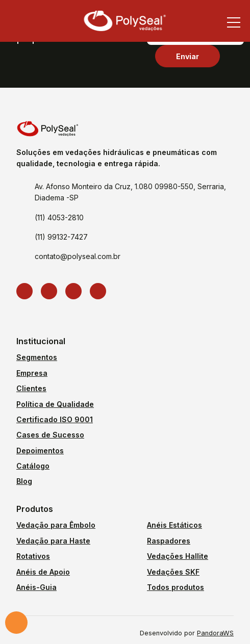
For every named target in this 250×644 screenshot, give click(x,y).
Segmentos (37, 357)
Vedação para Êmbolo (56, 525)
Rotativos (33, 556)
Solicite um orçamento (16, 623)
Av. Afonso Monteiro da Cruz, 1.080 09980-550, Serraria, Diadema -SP (130, 192)
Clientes (31, 388)
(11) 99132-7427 (61, 237)
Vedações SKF (173, 572)
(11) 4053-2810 (59, 217)
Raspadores (169, 541)
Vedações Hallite (178, 556)
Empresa (32, 373)
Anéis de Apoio (43, 572)
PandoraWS (215, 634)
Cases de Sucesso (50, 435)
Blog (24, 481)
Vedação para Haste (53, 541)
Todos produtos (176, 587)
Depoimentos (40, 450)
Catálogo (33, 466)
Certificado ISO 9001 (55, 419)
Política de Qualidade (55, 404)
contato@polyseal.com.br (78, 256)
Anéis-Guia (36, 587)
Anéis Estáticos (174, 525)
